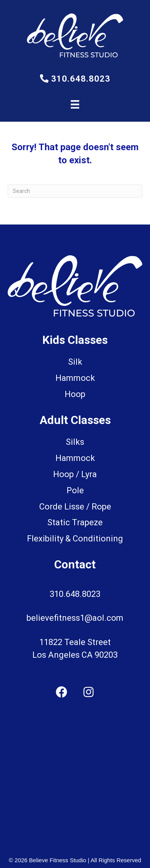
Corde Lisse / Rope (75, 507)
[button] (62, 692)
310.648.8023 (75, 79)
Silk (75, 362)
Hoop (75, 394)
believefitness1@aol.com (75, 618)
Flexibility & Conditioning (75, 539)
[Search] (75, 191)
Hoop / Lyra (75, 474)
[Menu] (75, 104)
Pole (75, 490)
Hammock (75, 458)
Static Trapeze (75, 522)
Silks (75, 442)
